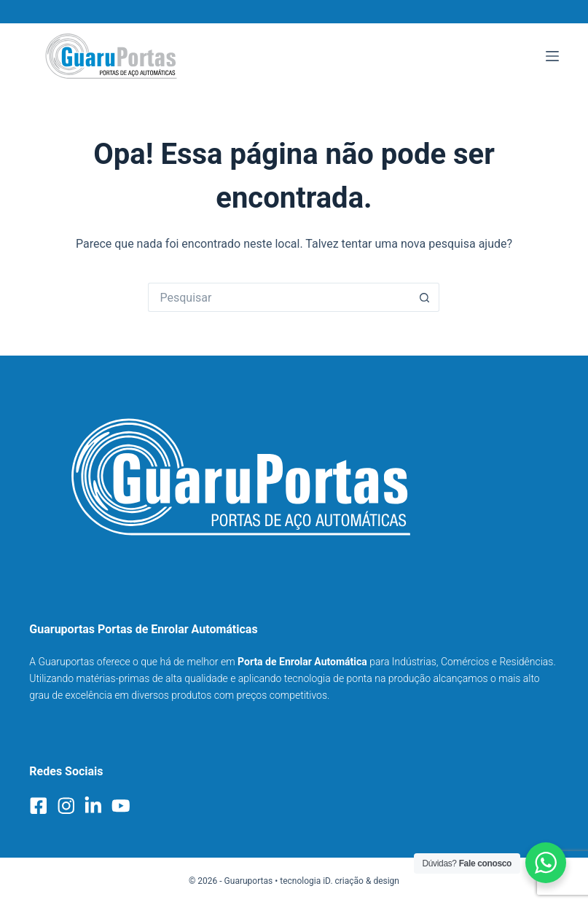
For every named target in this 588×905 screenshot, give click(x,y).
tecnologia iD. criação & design (340, 881)
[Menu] (552, 56)
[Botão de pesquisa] (425, 297)
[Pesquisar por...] (279, 297)
